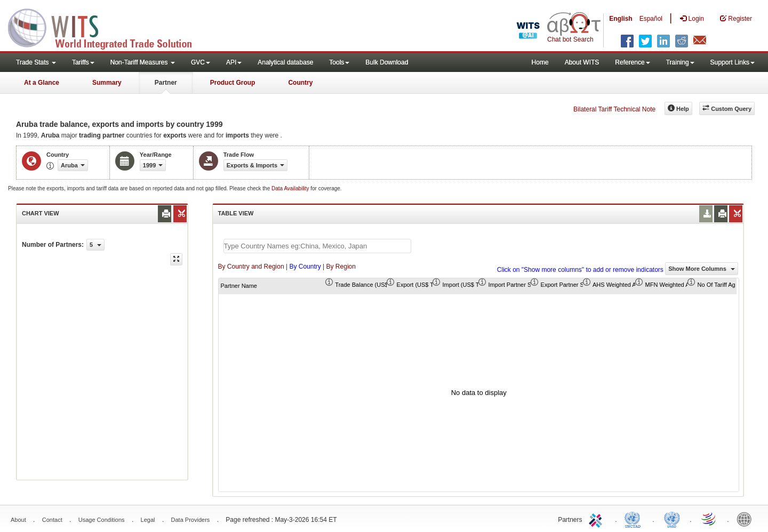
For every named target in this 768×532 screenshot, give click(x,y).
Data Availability (291, 188)
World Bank (747, 519)
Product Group (233, 83)
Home (540, 62)
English (621, 19)
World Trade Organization (709, 519)
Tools (339, 62)
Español (651, 19)
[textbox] (317, 246)
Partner (166, 83)
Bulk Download (387, 62)
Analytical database (285, 62)
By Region (341, 267)
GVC (201, 62)
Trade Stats (36, 62)
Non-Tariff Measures (143, 62)
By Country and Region (251, 267)
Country (300, 83)
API (234, 62)
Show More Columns (702, 269)
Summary (107, 83)
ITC (597, 519)
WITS (107, 27)
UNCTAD (635, 519)
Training (680, 62)
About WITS (582, 62)
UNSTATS (672, 519)
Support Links (733, 62)
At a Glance (42, 83)
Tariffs (83, 62)
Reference (632, 62)
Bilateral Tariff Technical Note (614, 109)
